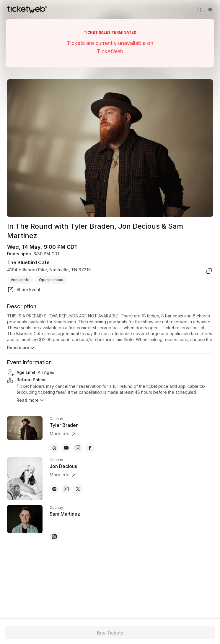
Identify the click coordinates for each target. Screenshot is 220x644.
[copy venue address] (209, 271)
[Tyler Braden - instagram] (78, 448)
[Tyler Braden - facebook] (90, 448)
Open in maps (51, 280)
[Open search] (199, 9)
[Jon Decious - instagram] (66, 489)
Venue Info (20, 280)
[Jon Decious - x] (78, 489)
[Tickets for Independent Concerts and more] (27, 9)
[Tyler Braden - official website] (54, 448)
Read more (21, 348)
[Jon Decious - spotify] (54, 489)
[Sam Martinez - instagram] (54, 537)
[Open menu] (210, 9)
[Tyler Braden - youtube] (66, 448)
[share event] (24, 290)
